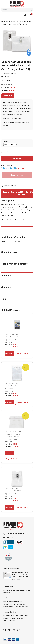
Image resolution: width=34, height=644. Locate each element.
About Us (18, 590)
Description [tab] (6, 192)
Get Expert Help (8, 604)
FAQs (14, 604)
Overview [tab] (14, 192)
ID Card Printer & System (21, 607)
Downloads (27, 590)
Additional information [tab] (22, 193)
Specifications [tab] (29, 192)
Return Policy (16, 618)
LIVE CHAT (21, 168)
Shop (8, 21)
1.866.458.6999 (15, 533)
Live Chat (10, 538)
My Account (7, 616)
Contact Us (7, 593)
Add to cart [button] (9, 353)
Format (6, 141)
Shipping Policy (8, 618)
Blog (22, 590)
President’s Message (9, 590)
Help (21, 618)
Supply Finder (18, 602)
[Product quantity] (5, 152)
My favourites (14, 616)
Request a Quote (17, 175)
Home (3, 21)
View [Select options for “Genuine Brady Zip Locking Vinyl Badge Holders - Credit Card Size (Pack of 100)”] (9, 453)
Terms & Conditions (9, 621)
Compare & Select (9, 602)
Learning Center (20, 604)
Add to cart (8, 96)
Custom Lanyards (8, 607)
